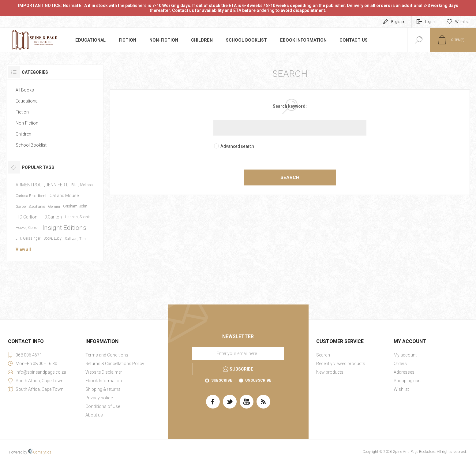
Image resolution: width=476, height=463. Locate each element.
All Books (25, 90)
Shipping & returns (103, 389)
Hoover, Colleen (28, 228)
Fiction (127, 40)
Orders (400, 364)
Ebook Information (301, 40)
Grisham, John (75, 206)
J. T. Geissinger (28, 238)
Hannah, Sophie (78, 217)
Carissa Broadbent (31, 196)
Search (290, 177)
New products (330, 372)
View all (23, 249)
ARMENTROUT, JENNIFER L (42, 185)
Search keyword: (290, 106)
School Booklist (245, 40)
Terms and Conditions (107, 355)
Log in (430, 22)
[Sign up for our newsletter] (238, 353)
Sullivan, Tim (75, 239)
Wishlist (401, 389)
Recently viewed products (341, 364)
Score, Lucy (52, 238)
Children (202, 40)
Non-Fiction (163, 40)
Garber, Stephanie (30, 206)
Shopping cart (407, 381)
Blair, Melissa (82, 185)
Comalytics (40, 452)
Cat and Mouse (64, 196)
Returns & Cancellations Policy (115, 364)
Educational (90, 40)
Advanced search (237, 146)
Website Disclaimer (104, 372)
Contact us (350, 40)
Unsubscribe (258, 380)
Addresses (404, 372)
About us (94, 415)
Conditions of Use (103, 406)
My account (405, 355)
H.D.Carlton (51, 217)
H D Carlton (26, 217)
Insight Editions (64, 228)
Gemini (54, 206)
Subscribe (222, 380)
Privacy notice (99, 398)
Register (398, 22)
